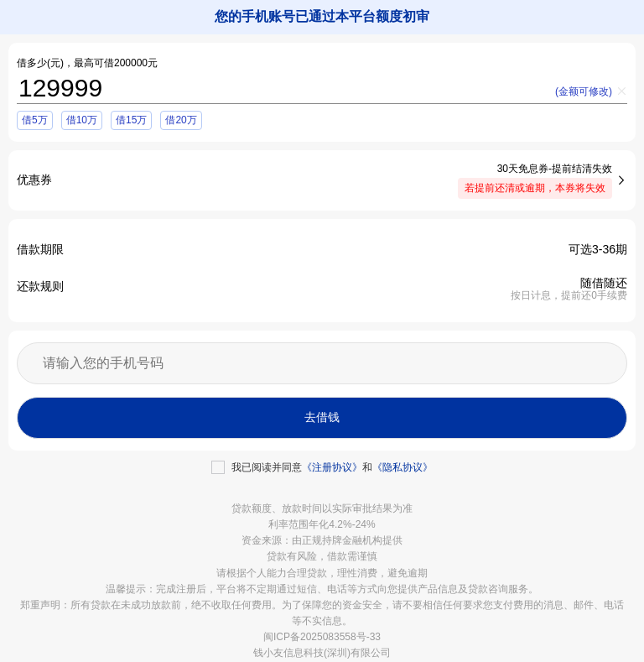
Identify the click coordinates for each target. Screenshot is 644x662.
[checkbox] (322, 467)
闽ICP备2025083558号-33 (322, 637)
